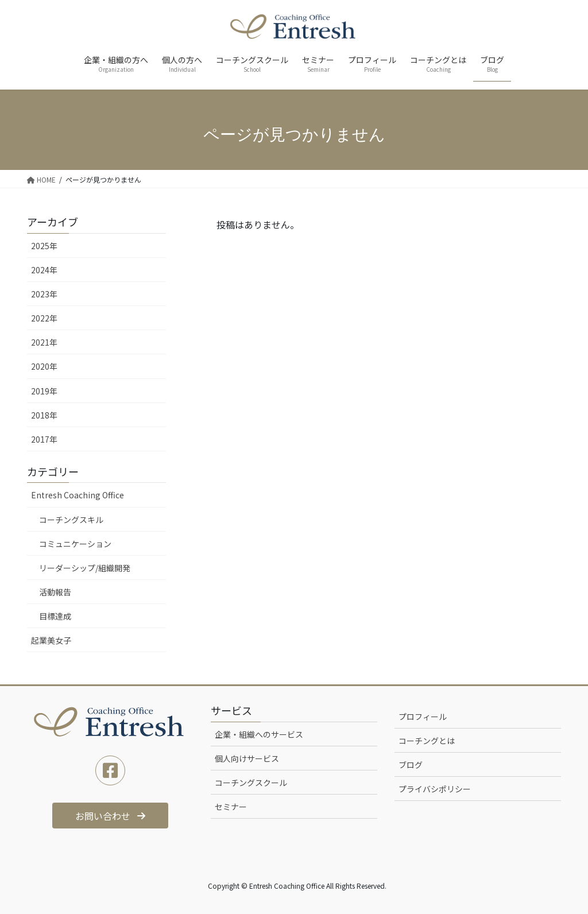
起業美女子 (51, 640)
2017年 (44, 439)
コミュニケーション (75, 544)
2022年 (44, 318)
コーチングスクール (251, 783)
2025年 (44, 246)
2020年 (44, 366)
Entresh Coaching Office (78, 495)
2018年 (44, 415)
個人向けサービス (247, 758)
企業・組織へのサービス (259, 734)
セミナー (231, 807)
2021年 (44, 342)
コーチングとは (427, 741)
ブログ (411, 765)
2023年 (44, 294)
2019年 (44, 391)
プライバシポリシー (435, 789)
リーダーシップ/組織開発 (85, 568)
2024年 (44, 270)
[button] (111, 816)
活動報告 (55, 592)
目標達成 (55, 616)
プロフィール (423, 717)
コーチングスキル (71, 520)
